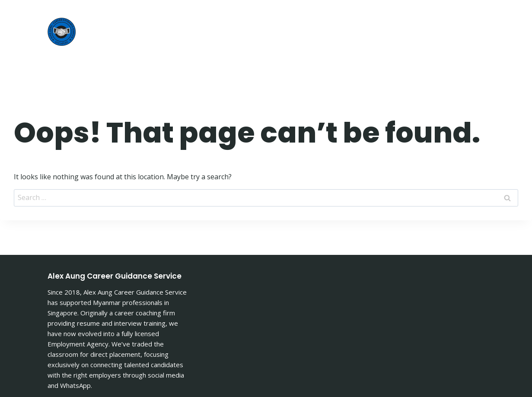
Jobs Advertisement (430, 16)
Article (360, 16)
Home (278, 16)
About (318, 16)
